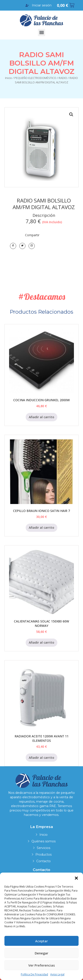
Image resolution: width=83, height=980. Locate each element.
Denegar (41, 953)
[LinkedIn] (32, 246)
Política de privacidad (34, 974)
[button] (76, 878)
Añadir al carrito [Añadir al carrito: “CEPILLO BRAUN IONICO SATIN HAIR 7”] (41, 527)
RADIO (63, 78)
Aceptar (41, 941)
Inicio (9, 78)
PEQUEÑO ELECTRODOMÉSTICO (35, 78)
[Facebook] (13, 246)
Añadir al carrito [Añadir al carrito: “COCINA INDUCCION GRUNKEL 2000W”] (41, 417)
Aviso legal (57, 974)
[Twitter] (22, 246)
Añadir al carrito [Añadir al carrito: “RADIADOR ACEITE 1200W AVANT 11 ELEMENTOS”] (41, 758)
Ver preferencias (42, 965)
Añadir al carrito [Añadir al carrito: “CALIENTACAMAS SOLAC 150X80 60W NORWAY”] (41, 642)
